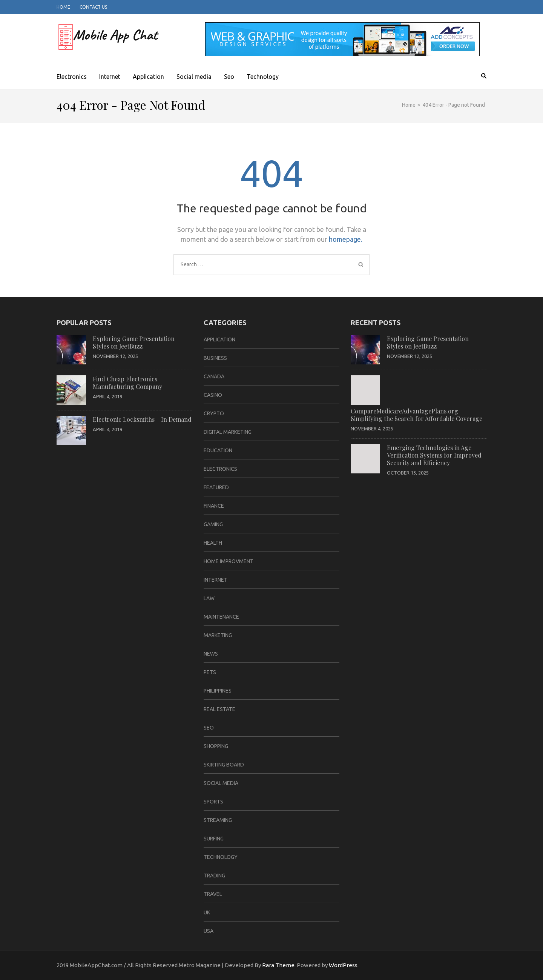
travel (213, 894)
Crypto (214, 413)
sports (213, 802)
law (209, 598)
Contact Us (93, 7)
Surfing (214, 839)
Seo (229, 77)
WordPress (343, 965)
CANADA (214, 376)
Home (63, 7)
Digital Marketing (228, 432)
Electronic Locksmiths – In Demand (142, 419)
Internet (110, 77)
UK (207, 912)
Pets (210, 672)
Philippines (218, 691)
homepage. (346, 239)
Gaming (213, 524)
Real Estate (219, 709)
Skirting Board (224, 765)
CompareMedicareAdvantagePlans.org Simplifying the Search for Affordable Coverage (416, 415)
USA (209, 931)
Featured (216, 487)
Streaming (218, 820)
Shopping (216, 746)
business (215, 358)
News (211, 654)
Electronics (72, 77)
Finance (214, 506)
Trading (214, 876)
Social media (194, 77)
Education (218, 450)
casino (213, 395)
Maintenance (221, 617)
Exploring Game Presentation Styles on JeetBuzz (134, 342)
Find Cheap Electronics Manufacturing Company (127, 383)
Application (148, 77)
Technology (263, 77)
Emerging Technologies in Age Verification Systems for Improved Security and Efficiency (434, 455)
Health (213, 543)
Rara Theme (278, 965)
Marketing (218, 635)
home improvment (229, 561)
